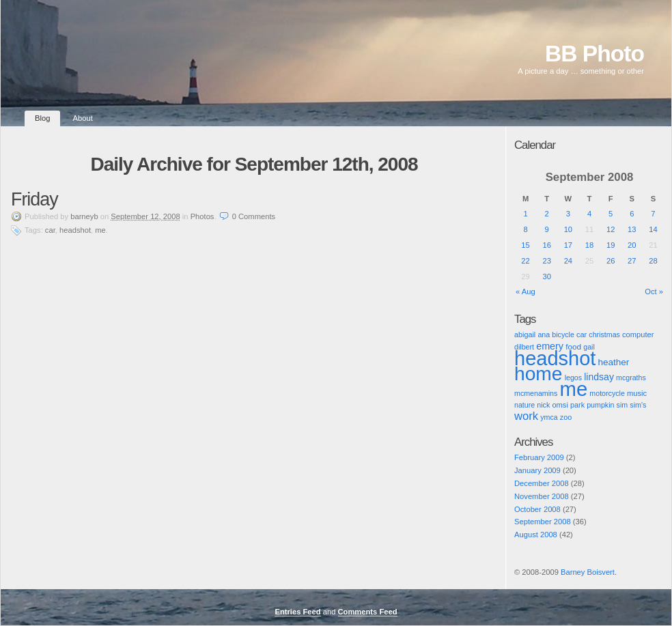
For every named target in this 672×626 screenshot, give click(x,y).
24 (568, 261)
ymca (549, 417)
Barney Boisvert (588, 572)
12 (611, 229)
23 (546, 261)
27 (632, 261)
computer (638, 335)
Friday (34, 199)
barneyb (84, 216)
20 (632, 245)
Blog (42, 118)
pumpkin (600, 405)
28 (653, 261)
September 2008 (543, 522)
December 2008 (542, 483)
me (100, 230)
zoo (566, 417)
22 (525, 261)
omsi (560, 405)
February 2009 (539, 457)
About (83, 118)
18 (589, 245)
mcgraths (631, 378)
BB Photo (594, 54)
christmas (604, 335)
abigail (525, 335)
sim (622, 405)
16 (546, 245)
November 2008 (542, 496)
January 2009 (537, 470)
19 (611, 245)
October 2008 (537, 509)
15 (525, 245)
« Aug (526, 291)
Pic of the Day (527, 584)
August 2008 (536, 535)
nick (543, 405)
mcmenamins (536, 393)
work (526, 416)
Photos (202, 216)
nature (524, 405)
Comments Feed (368, 612)
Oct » (654, 291)
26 (611, 261)
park (577, 405)
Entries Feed (297, 612)
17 (568, 245)
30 (546, 276)
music (637, 393)
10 (568, 229)
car (50, 230)
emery (550, 346)
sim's (638, 405)
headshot (75, 230)
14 (653, 229)
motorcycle (607, 393)
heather (613, 362)
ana (544, 335)
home (538, 373)
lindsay (599, 377)
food (573, 346)
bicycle (563, 335)
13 (632, 229)
